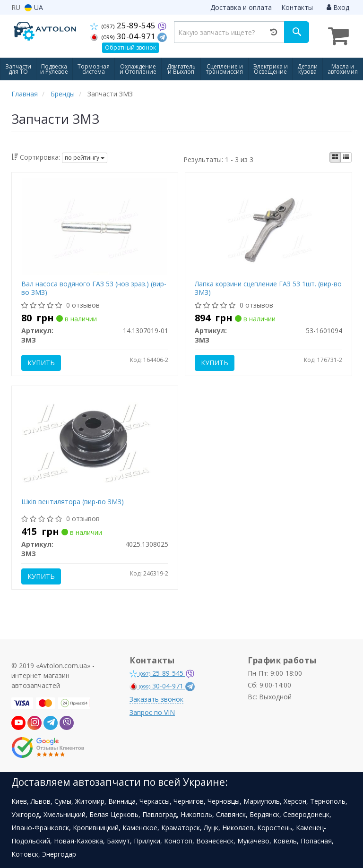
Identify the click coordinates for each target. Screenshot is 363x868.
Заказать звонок (156, 699)
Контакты (297, 7)
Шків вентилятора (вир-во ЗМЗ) (73, 502)
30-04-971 (125, 36)
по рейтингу (85, 158)
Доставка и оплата (241, 7)
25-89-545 (125, 25)
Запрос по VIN (152, 712)
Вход (338, 7)
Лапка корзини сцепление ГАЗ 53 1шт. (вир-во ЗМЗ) (268, 288)
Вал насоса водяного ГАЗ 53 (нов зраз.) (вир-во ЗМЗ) (94, 288)
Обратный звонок (130, 47)
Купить (41, 363)
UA (34, 7)
